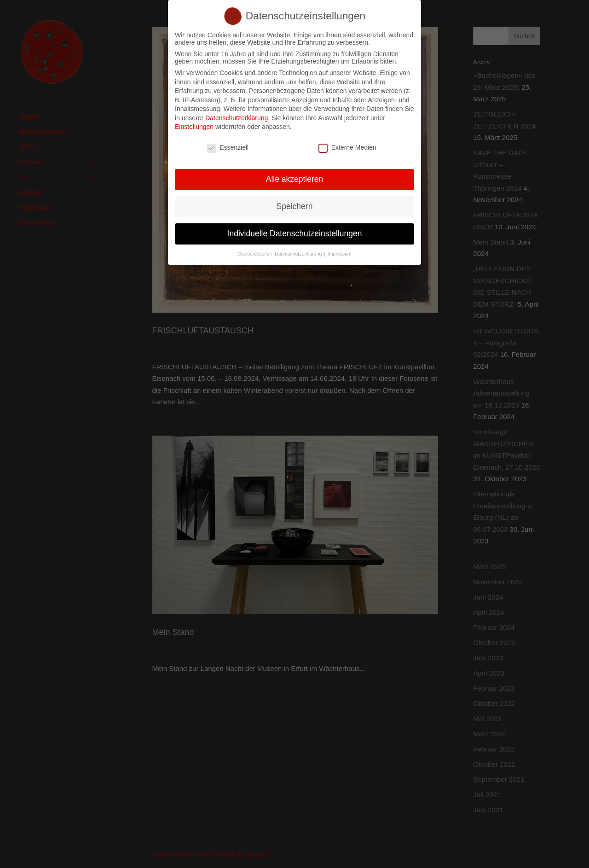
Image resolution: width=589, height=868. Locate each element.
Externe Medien (347, 144)
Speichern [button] (295, 203)
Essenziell (228, 144)
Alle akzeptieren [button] (295, 175)
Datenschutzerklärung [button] (299, 250)
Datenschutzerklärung (237, 114)
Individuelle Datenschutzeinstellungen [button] (295, 230)
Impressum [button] (340, 250)
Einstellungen (194, 123)
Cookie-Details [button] (254, 250)
